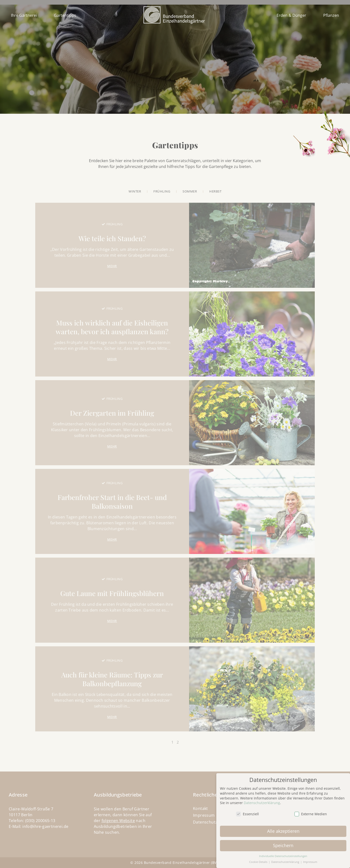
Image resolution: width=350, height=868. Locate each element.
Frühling (114, 224)
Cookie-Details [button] (259, 859)
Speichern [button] (283, 843)
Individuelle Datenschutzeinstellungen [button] (283, 853)
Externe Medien (311, 811)
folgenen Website (118, 821)
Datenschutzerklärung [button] (286, 859)
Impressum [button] (310, 859)
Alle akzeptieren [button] (283, 828)
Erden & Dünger (291, 15)
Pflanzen (331, 15)
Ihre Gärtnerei (24, 15)
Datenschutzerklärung (262, 800)
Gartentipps (65, 15)
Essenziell (247, 811)
